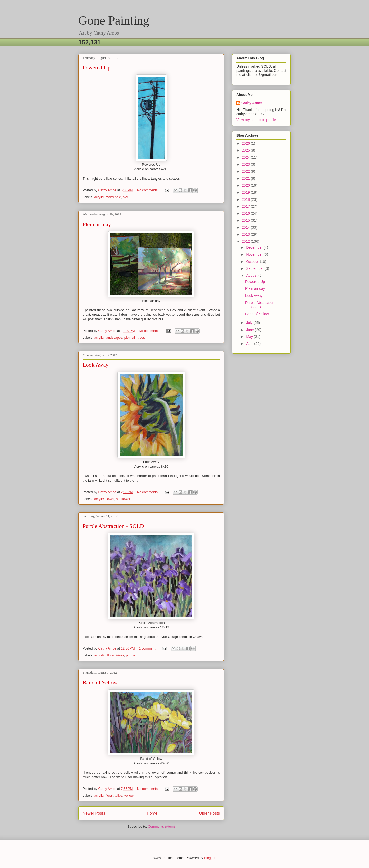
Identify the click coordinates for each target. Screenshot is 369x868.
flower (110, 499)
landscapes (114, 338)
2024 (246, 157)
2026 (246, 143)
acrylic (99, 197)
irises (120, 655)
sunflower (123, 499)
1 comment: (148, 648)
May (250, 337)
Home (152, 813)
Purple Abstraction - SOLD (113, 526)
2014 (246, 227)
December (255, 247)
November (255, 254)
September (255, 268)
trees (141, 338)
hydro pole (113, 197)
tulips (118, 796)
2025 (246, 150)
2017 (246, 206)
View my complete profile (256, 120)
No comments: (148, 190)
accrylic (100, 655)
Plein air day (97, 224)
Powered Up (96, 68)
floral (111, 655)
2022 (246, 171)
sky (126, 197)
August (252, 275)
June (250, 330)
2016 (246, 213)
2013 (246, 234)
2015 (246, 220)
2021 (246, 178)
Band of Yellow (100, 682)
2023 (246, 164)
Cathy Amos (252, 103)
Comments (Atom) (161, 827)
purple (130, 655)
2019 (246, 192)
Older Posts (209, 813)
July (250, 323)
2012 (246, 241)
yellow (129, 796)
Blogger (210, 858)
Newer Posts (94, 813)
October (253, 262)
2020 (246, 185)
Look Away (95, 365)
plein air (130, 338)
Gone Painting (114, 20)
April (250, 344)
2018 (246, 199)
